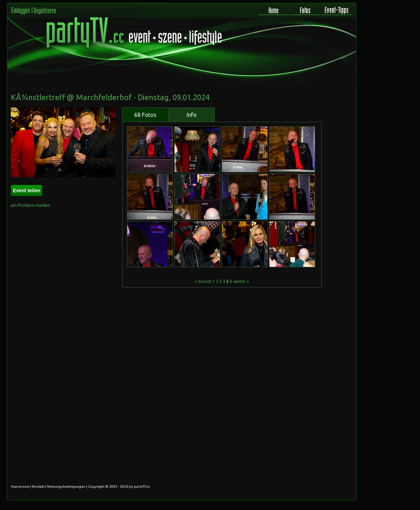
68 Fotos (145, 115)
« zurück (203, 281)
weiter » (241, 281)
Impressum (20, 486)
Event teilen (27, 190)
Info (192, 115)
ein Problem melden (30, 205)
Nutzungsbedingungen (66, 486)
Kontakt (38, 486)
